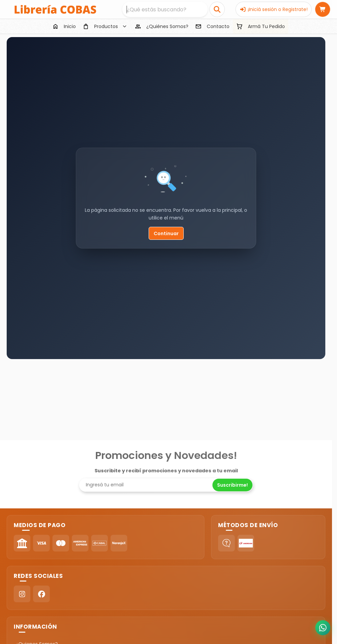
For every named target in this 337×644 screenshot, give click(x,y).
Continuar (166, 233)
